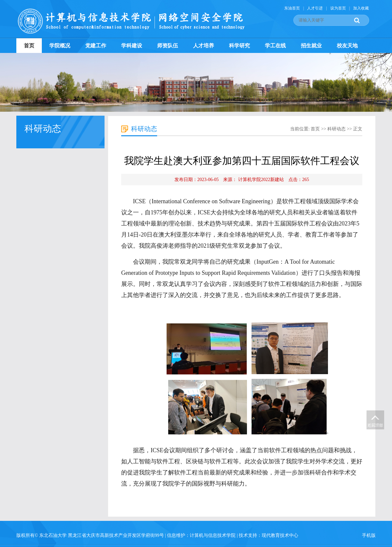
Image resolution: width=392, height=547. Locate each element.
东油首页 (292, 8)
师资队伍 (168, 46)
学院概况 (60, 46)
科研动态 (336, 129)
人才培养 (204, 46)
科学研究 (239, 46)
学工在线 (275, 46)
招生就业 (311, 46)
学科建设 (132, 46)
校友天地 (347, 46)
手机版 (369, 535)
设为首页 (338, 8)
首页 (29, 46)
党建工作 (96, 46)
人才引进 (315, 8)
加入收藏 (361, 8)
